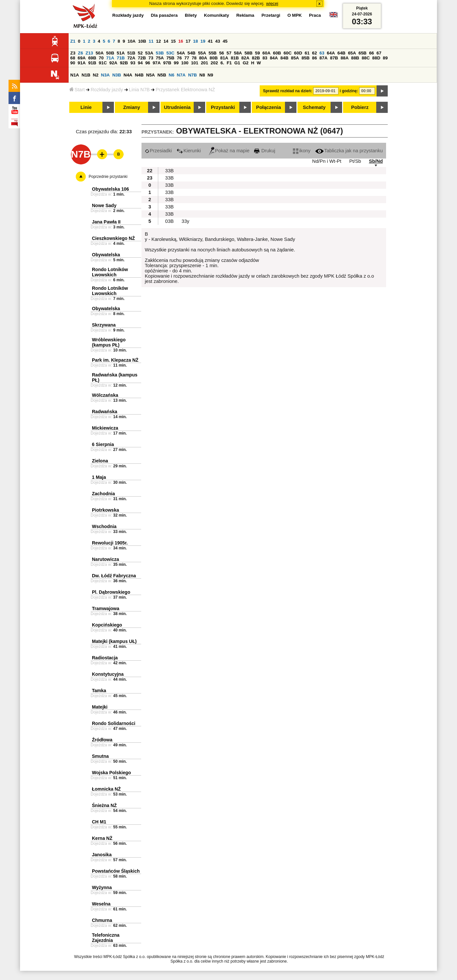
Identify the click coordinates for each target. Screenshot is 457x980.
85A (295, 58)
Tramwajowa (106, 608)
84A (274, 58)
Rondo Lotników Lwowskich (110, 272)
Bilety (191, 15)
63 (322, 53)
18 (196, 41)
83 (265, 58)
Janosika (102, 855)
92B (124, 63)
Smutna (100, 756)
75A (160, 58)
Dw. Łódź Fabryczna (114, 576)
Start (77, 90)
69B (92, 58)
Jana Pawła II (106, 222)
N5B (162, 75)
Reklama (245, 15)
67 (379, 53)
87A (323, 58)
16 (181, 41)
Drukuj (265, 151)
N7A (181, 75)
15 (173, 41)
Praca (315, 15)
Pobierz (360, 107)
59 (258, 53)
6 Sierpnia (103, 444)
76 (179, 58)
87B (334, 58)
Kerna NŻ (102, 838)
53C (170, 53)
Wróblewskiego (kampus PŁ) (109, 342)
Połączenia (269, 107)
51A (121, 53)
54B (191, 53)
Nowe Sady (104, 205)
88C (366, 58)
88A (344, 58)
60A (266, 53)
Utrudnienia (177, 107)
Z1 (73, 41)
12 (158, 41)
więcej (272, 3)
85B (305, 58)
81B (235, 58)
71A (110, 58)
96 (148, 63)
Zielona (100, 461)
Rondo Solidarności (114, 723)
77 (187, 58)
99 (176, 63)
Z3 (73, 53)
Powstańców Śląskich (116, 871)
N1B (86, 75)
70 (101, 58)
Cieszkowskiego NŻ (113, 238)
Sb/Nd (376, 161)
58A (238, 53)
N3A (106, 75)
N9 (210, 75)
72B (142, 58)
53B (160, 53)
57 (229, 53)
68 (73, 58)
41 (210, 41)
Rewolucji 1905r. (110, 543)
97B (167, 63)
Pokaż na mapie (229, 151)
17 (188, 41)
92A (113, 63)
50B (110, 53)
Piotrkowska (105, 510)
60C (288, 53)
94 (140, 63)
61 (307, 53)
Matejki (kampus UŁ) (114, 641)
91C (103, 63)
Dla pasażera (164, 15)
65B (362, 53)
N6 (172, 75)
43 (218, 41)
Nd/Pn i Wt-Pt (327, 161)
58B (249, 53)
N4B (139, 75)
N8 (202, 75)
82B (256, 58)
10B (142, 41)
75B (170, 58)
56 (221, 53)
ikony (302, 151)
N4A (128, 75)
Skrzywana (104, 325)
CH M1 (99, 822)
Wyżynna (102, 887)
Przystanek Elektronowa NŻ (185, 90)
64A (331, 53)
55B (212, 53)
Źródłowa (102, 740)
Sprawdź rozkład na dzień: (288, 91)
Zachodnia (103, 494)
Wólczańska (105, 395)
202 (214, 63)
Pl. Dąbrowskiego (111, 592)
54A (181, 53)
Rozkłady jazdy (107, 90)
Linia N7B (140, 90)
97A (157, 63)
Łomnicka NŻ (106, 789)
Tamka (99, 691)
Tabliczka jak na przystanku (349, 151)
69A (82, 58)
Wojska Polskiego (111, 773)
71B (121, 58)
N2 (96, 75)
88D (376, 58)
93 (133, 63)
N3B (117, 75)
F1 (229, 63)
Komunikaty (216, 15)
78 (194, 58)
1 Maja (99, 477)
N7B (193, 75)
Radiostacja (105, 658)
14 (166, 41)
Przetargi (271, 15)
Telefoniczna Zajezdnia (106, 938)
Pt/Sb (355, 161)
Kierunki (189, 151)
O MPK (295, 15)
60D (298, 53)
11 (151, 41)
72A (131, 58)
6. (222, 63)
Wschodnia (104, 526)
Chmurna (102, 920)
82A (245, 58)
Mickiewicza (105, 428)
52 (140, 53)
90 (73, 63)
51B (131, 53)
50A (99, 53)
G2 (246, 63)
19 (203, 41)
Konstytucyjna (108, 674)
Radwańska (105, 412)
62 (315, 53)
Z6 (80, 53)
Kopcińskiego (107, 625)
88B (355, 58)
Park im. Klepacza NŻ (115, 360)
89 (385, 58)
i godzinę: (349, 91)
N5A (151, 75)
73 (151, 58)
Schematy (314, 107)
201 (205, 63)
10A (132, 41)
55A (202, 53)
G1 (237, 63)
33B (169, 171)
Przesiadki (158, 151)
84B (284, 58)
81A (224, 58)
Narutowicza (105, 559)
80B (214, 58)
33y (185, 221)
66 (371, 53)
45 (225, 41)
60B (277, 53)
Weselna (101, 904)
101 (195, 63)
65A (352, 53)
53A (149, 53)
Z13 (89, 53)
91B (92, 63)
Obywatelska (106, 255)
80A (203, 58)
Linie (86, 107)
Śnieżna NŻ (104, 805)
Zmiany (131, 107)
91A (82, 63)
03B (169, 221)
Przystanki (223, 107)
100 (185, 63)
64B (341, 53)
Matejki (100, 707)
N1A (75, 75)
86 (315, 58)
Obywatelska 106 (110, 189)
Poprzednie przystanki (108, 177)
